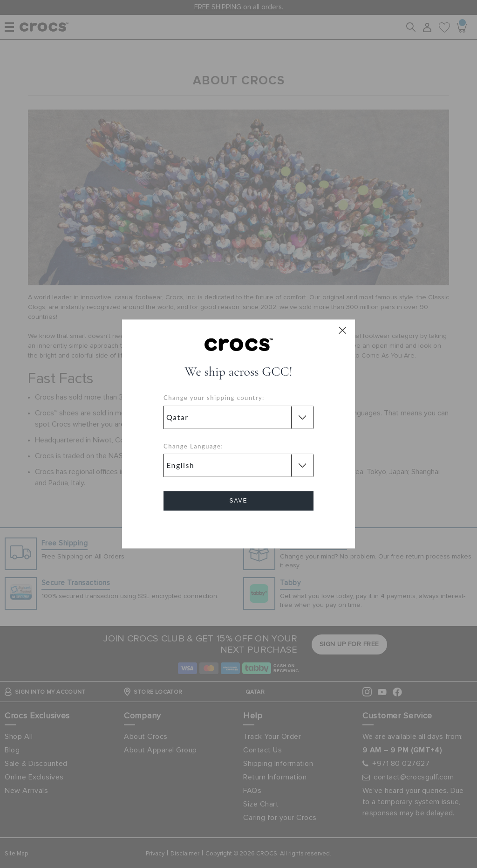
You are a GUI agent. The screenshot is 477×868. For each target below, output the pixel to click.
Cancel (239, 527)
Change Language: (193, 446)
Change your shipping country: (214, 398)
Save (238, 501)
